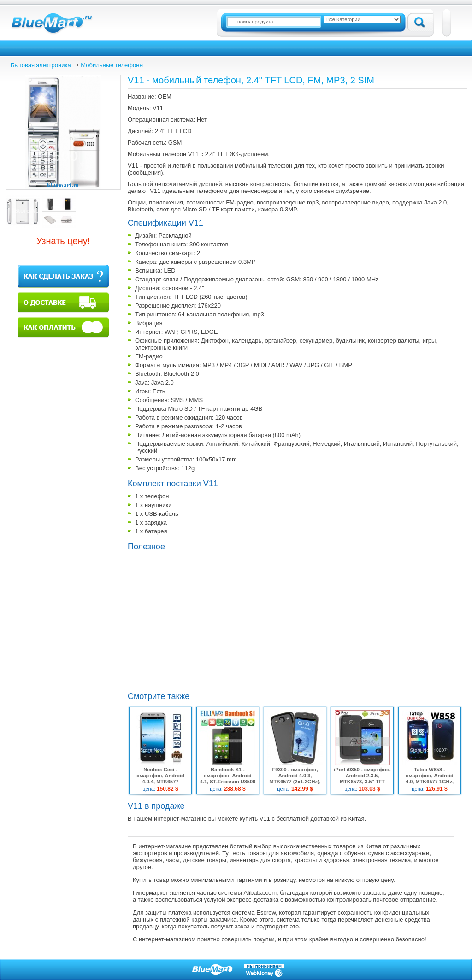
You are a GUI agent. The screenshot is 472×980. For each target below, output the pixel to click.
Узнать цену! (63, 241)
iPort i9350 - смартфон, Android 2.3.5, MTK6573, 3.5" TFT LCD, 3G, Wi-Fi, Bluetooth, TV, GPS (362, 782)
